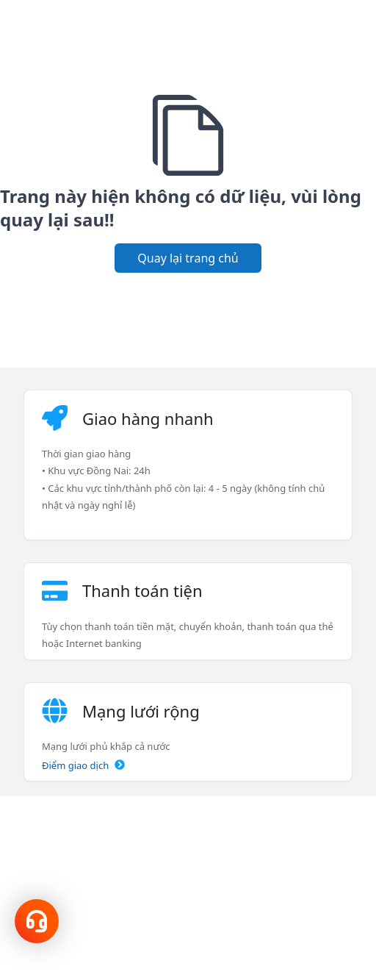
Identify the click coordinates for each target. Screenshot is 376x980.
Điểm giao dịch (83, 765)
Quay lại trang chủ (188, 258)
